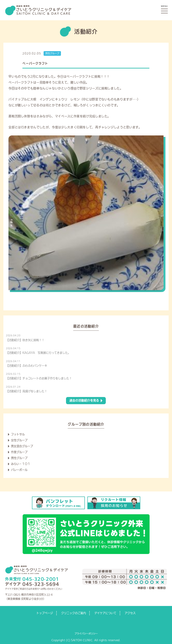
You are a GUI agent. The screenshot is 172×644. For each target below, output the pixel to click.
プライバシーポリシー (86, 634)
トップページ (45, 613)
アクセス (130, 613)
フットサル (18, 434)
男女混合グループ (22, 446)
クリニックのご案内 (74, 613)
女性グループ (19, 440)
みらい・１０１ (21, 464)
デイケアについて (105, 613)
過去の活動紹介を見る (84, 400)
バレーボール (19, 470)
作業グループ (19, 452)
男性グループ (52, 53)
